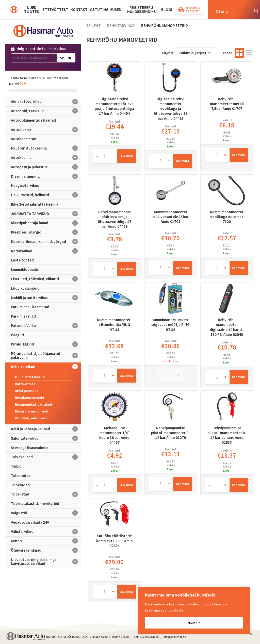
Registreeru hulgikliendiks (141, 10)
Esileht (94, 25)
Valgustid (46, 513)
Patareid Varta (46, 326)
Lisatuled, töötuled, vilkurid (46, 279)
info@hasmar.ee (175, 637)
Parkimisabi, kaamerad (30, 307)
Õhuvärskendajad (46, 550)
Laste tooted (22, 260)
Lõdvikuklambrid (25, 288)
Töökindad (20, 485)
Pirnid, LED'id (46, 344)
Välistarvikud (46, 532)
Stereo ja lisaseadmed (30, 448)
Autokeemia (46, 158)
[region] (194, 610)
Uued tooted (32, 10)
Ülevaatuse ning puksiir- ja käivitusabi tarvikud (46, 562)
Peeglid (17, 335)
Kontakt (79, 10)
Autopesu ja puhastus (46, 167)
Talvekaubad (46, 457)
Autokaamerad (24, 139)
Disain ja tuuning (46, 176)
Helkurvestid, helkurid (46, 195)
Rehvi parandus (27, 391)
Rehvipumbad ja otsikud (34, 404)
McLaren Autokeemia (46, 148)
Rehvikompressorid (30, 398)
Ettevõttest (55, 10)
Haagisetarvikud (25, 185)
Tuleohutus (21, 476)
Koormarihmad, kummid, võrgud (46, 242)
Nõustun (194, 623)
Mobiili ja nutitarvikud (46, 298)
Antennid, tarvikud (46, 111)
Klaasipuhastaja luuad (46, 223)
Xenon (46, 541)
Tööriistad (46, 494)
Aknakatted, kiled (46, 102)
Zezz (252, 635)
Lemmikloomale (24, 269)
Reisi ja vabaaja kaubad (46, 429)
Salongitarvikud (46, 438)
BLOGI (167, 10)
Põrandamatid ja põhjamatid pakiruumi (46, 356)
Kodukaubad (46, 251)
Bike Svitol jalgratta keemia (35, 204)
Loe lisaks (176, 610)
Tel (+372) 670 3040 (146, 637)
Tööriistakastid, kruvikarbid (35, 503)
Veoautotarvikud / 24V (30, 522)
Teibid (16, 466)
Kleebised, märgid (46, 232)
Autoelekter (46, 130)
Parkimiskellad (23, 316)
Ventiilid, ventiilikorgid (33, 418)
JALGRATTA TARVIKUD (46, 213)
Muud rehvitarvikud (30, 377)
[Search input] (231, 11)
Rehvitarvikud (46, 367)
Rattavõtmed (25, 384)
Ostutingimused (106, 10)
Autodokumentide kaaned (33, 120)
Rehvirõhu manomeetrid (33, 411)
